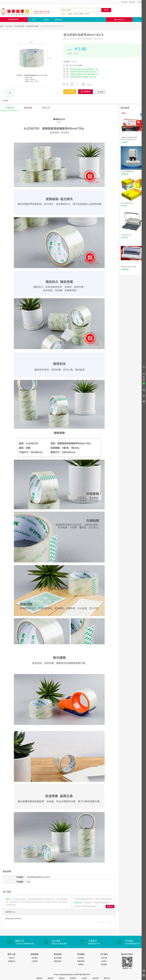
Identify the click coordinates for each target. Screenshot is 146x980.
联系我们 (81, 964)
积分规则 (35, 958)
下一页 (109, 922)
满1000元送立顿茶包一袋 (88, 69)
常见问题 (104, 958)
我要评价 (110, 906)
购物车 (119, 20)
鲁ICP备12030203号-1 (83, 975)
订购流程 (35, 961)
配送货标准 (58, 961)
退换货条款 (81, 961)
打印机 (76, 14)
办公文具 (9, 26)
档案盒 (81, 14)
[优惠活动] (74, 69)
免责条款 (39, 978)
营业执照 (104, 964)
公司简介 (84, 978)
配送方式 (107, 978)
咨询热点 (62, 978)
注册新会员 (12, 961)
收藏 (100, 92)
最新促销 (58, 20)
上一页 (101, 922)
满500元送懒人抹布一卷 (87, 77)
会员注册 (132, 2)
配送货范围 (58, 958)
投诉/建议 (81, 958)
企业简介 (104, 961)
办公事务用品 (19, 26)
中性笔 (87, 14)
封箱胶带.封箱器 (33, 26)
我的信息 (142, 2)
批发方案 (96, 978)
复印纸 (70, 14)
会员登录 (124, 2)
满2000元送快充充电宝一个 (89, 72)
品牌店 (46, 20)
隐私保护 (51, 978)
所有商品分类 (17, 19)
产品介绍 (9, 108)
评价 (46, 108)
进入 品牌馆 (76, 65)
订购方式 (12, 958)
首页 (34, 20)
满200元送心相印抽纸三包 (88, 74)
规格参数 (28, 108)
